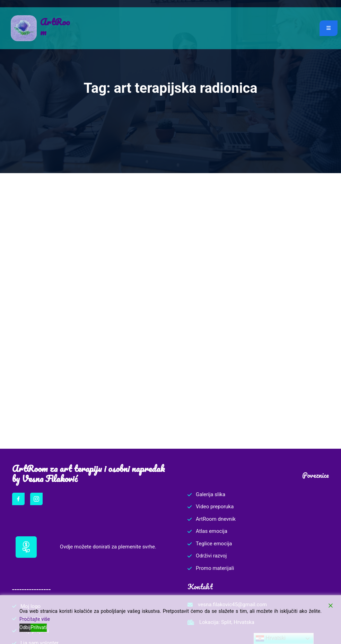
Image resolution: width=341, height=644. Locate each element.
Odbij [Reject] (25, 627)
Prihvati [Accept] (39, 627)
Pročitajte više (35, 619)
